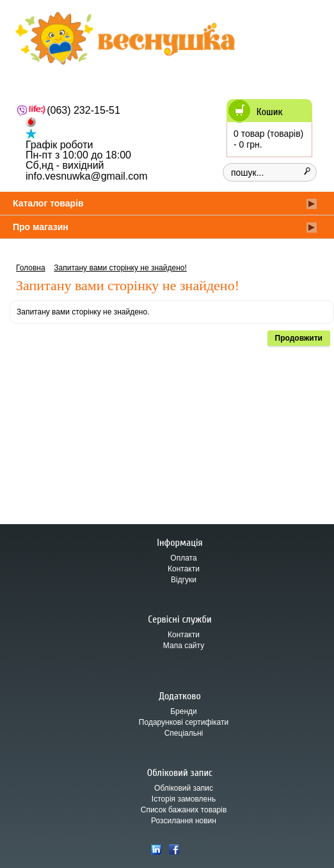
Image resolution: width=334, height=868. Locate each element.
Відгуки (184, 580)
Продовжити (299, 338)
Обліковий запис (184, 788)
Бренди (184, 711)
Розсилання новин (184, 821)
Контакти (184, 569)
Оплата (183, 558)
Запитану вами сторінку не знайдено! (120, 268)
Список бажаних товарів (184, 810)
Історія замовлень (184, 799)
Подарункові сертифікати (184, 722)
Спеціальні (184, 733)
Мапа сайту (184, 646)
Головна (31, 268)
